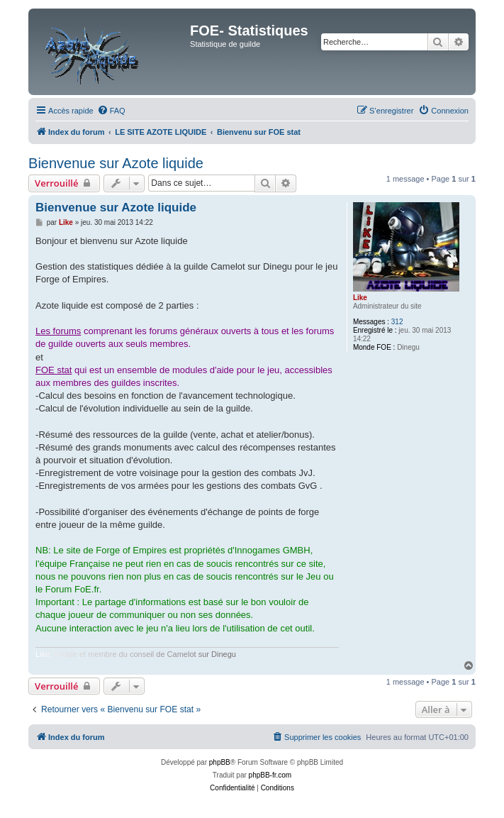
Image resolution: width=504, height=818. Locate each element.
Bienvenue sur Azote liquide (116, 163)
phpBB (220, 762)
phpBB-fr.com (270, 775)
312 (397, 322)
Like (360, 298)
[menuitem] (111, 111)
